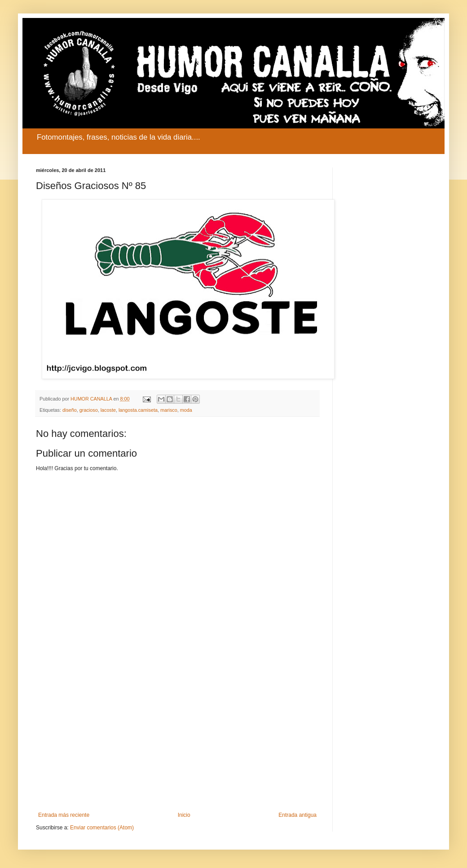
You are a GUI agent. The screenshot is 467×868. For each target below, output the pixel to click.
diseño (70, 410)
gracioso (89, 410)
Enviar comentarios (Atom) (102, 828)
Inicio (184, 815)
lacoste (108, 410)
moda (186, 410)
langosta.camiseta (138, 410)
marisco (169, 410)
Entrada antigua (297, 815)
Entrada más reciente (64, 815)
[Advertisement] (177, 738)
